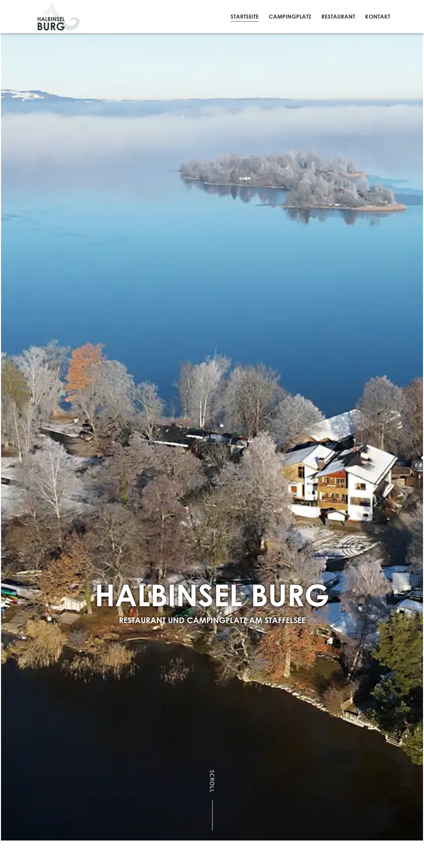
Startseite (245, 16)
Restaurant (338, 16)
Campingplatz (290, 16)
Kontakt (378, 16)
